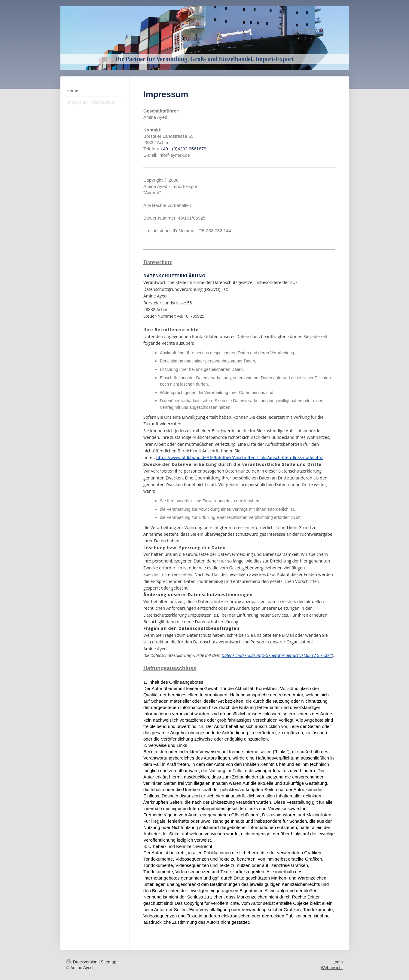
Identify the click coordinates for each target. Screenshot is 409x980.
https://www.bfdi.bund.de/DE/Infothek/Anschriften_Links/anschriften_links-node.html (240, 457)
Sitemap (109, 962)
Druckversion (82, 962)
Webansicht (332, 968)
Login (337, 962)
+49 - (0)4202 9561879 (183, 149)
